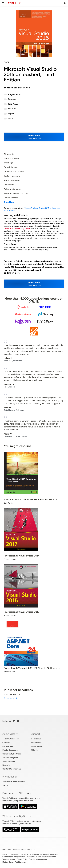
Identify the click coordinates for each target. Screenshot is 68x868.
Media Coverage (10, 750)
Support (36, 734)
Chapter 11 (9, 228)
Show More (9, 202)
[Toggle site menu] (3, 3)
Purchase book (11, 698)
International (10, 777)
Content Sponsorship (12, 769)
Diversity (6, 765)
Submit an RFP (9, 761)
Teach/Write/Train (11, 739)
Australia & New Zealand (14, 782)
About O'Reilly (10, 734)
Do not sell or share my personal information (20, 849)
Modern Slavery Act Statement (14, 862)
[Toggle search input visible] (65, 3)
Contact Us (36, 739)
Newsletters (36, 743)
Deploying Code (22, 228)
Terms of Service (9, 859)
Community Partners (12, 754)
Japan (5, 785)
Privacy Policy (37, 746)
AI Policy (35, 750)
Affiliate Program (10, 758)
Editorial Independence (38, 859)
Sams (11, 118)
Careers (6, 743)
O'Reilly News (8, 746)
